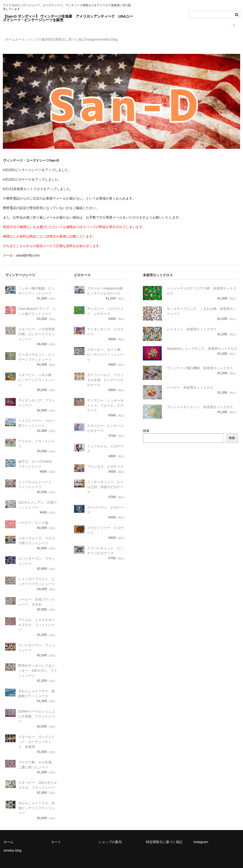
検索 (146, 427)
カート (33, 40)
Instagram (134, 40)
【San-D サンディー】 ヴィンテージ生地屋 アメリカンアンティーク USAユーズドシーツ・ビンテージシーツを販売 (68, 18)
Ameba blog (160, 40)
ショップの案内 (59, 40)
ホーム (13, 40)
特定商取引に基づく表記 (98, 40)
